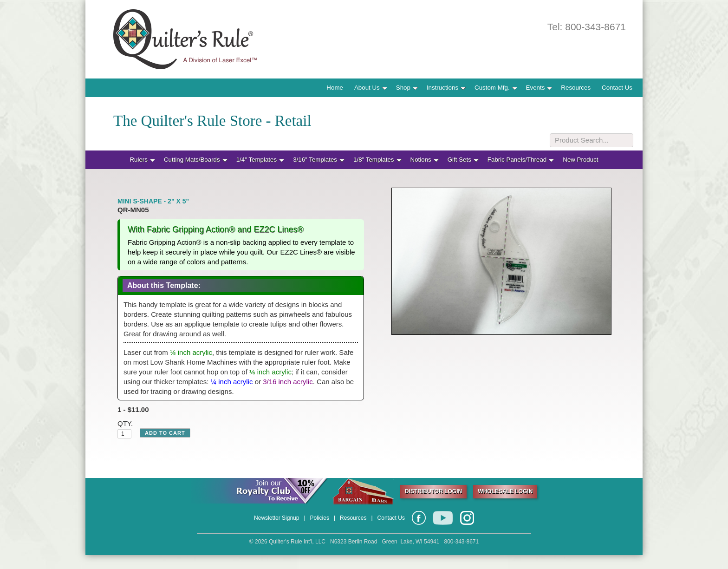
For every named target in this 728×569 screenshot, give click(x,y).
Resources (576, 88)
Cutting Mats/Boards (196, 160)
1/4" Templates (260, 160)
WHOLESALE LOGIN (505, 491)
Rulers (142, 160)
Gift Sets (463, 160)
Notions (425, 160)
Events (539, 88)
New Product (580, 160)
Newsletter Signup (276, 518)
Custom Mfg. (496, 88)
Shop (407, 88)
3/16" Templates (319, 160)
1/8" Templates (377, 160)
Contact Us (617, 88)
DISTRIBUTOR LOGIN (433, 491)
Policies (320, 518)
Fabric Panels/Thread (521, 160)
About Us (371, 88)
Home (335, 88)
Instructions (446, 88)
